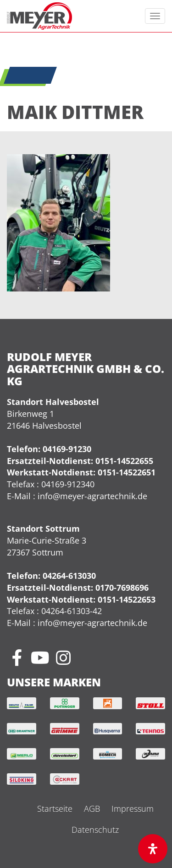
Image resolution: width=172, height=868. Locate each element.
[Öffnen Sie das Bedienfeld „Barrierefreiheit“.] (153, 849)
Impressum (133, 809)
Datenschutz (95, 830)
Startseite (55, 809)
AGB (92, 809)
